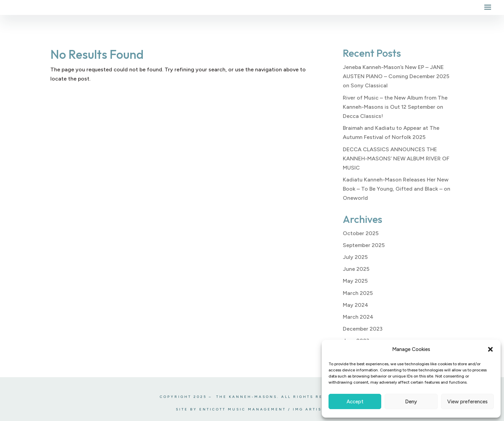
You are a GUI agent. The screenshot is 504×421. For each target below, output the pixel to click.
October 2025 (361, 233)
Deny (411, 402)
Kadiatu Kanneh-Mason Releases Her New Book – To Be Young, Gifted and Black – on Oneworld (397, 189)
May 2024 (356, 305)
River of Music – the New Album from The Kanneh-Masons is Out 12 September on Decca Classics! (395, 107)
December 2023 (363, 329)
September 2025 (364, 245)
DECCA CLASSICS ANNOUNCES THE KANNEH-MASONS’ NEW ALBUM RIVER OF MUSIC (396, 159)
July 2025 (355, 257)
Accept (355, 402)
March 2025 (358, 293)
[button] (490, 349)
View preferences (467, 402)
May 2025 (355, 281)
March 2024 (358, 317)
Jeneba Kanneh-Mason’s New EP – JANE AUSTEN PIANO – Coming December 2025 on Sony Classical (396, 76)
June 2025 (356, 269)
